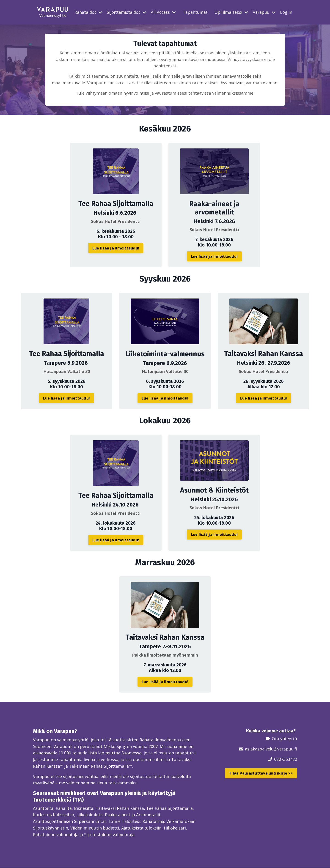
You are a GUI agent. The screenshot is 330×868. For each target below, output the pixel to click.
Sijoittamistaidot (126, 12)
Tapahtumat (195, 12)
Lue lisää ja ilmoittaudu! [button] (116, 248)
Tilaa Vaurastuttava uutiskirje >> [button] (261, 773)
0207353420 (286, 759)
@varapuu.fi (285, 749)
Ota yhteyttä (284, 739)
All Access (163, 12)
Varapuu (264, 12)
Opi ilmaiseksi (231, 12)
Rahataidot (88, 12)
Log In (286, 12)
